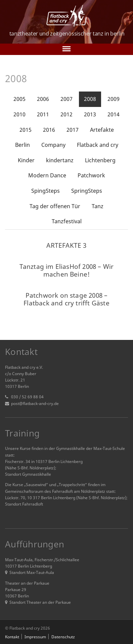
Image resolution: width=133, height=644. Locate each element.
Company (53, 145)
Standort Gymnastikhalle (28, 474)
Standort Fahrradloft (24, 504)
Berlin (23, 145)
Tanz (98, 206)
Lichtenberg (100, 160)
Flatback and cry (98, 145)
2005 (19, 99)
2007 (66, 99)
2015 (26, 130)
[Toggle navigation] (66, 49)
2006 (43, 99)
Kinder (26, 160)
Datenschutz (63, 637)
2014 (114, 114)
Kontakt (12, 637)
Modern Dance (47, 175)
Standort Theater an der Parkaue (38, 602)
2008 (90, 99)
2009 (114, 99)
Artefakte (102, 130)
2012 (66, 114)
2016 (49, 130)
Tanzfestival (67, 221)
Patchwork (91, 175)
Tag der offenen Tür (55, 206)
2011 (43, 114)
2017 (73, 130)
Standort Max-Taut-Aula (30, 572)
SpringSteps (87, 191)
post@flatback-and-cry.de (35, 403)
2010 (19, 114)
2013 (90, 114)
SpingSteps (46, 191)
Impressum (35, 637)
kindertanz (60, 160)
